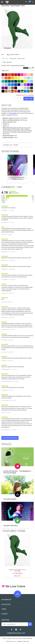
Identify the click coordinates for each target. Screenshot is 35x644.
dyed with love (10, 642)
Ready (30, 68)
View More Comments (10, 438)
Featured (16, 145)
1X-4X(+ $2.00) (13, 59)
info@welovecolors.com (16, 633)
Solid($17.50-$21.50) (7, 66)
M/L (7, 59)
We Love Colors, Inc (15, 639)
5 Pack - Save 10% (7, 62)
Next (33, 169)
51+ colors (13, 113)
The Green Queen (10, 499)
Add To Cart (29, 99)
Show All (26, 68)
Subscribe (5, 620)
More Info (17, 576)
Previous (2, 169)
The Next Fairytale (10, 526)
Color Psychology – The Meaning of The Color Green (17, 472)
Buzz (11, 145)
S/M (3, 59)
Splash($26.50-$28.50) (19, 66)
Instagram (6, 145)
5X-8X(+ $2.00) (21, 59)
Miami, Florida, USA (24, 642)
